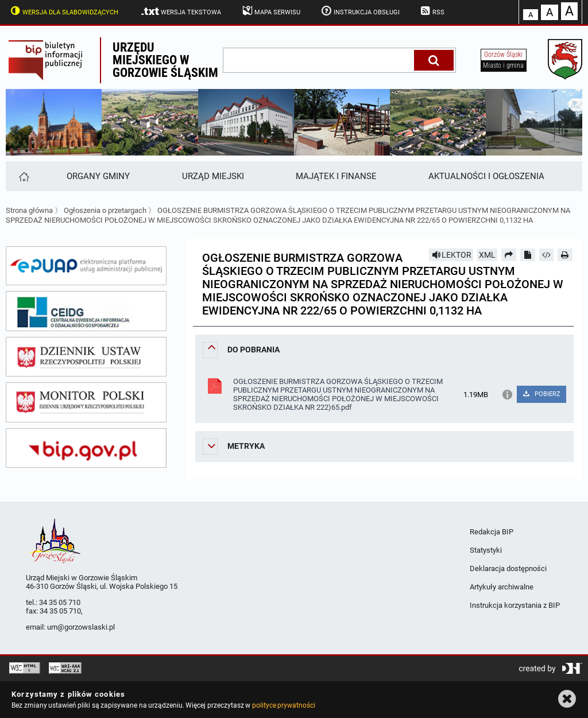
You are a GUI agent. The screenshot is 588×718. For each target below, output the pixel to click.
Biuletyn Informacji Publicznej (53, 60)
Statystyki (486, 550)
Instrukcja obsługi (359, 11)
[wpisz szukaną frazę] (319, 60)
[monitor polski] (86, 402)
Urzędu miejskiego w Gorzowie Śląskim (165, 60)
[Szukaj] (434, 60)
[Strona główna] (23, 176)
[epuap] (86, 266)
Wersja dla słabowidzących (63, 11)
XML (487, 255)
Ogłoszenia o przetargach (105, 210)
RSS (432, 11)
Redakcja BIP (492, 532)
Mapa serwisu (270, 11)
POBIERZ (541, 394)
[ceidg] (86, 311)
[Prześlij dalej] (509, 255)
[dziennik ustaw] (86, 357)
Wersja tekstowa (181, 11)
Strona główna (29, 210)
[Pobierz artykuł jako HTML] (547, 255)
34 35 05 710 (60, 602)
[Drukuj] (565, 255)
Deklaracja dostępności (508, 568)
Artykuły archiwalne (502, 587)
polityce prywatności (284, 705)
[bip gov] (86, 448)
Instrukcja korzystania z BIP (515, 605)
